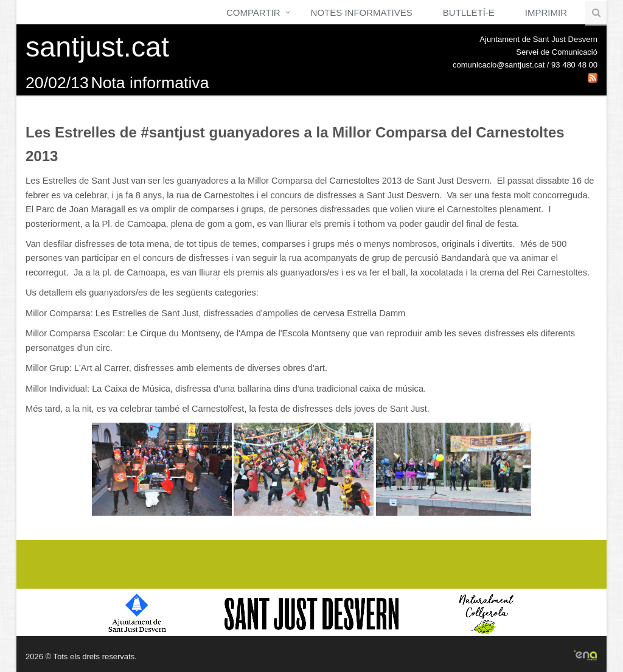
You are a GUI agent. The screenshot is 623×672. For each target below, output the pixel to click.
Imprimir (546, 12)
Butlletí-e (469, 12)
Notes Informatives (362, 12)
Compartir (253, 12)
